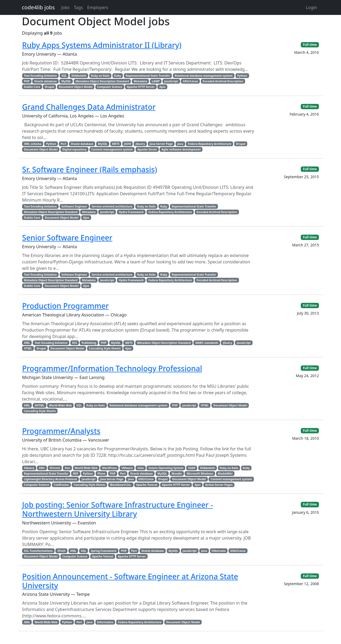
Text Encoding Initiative (40, 76)
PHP (27, 81)
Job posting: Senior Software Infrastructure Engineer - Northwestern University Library (117, 509)
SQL (64, 76)
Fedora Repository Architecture (210, 144)
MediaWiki (225, 474)
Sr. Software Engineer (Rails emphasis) (90, 169)
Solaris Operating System (166, 468)
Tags (78, 7)
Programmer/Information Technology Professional (112, 368)
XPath (61, 551)
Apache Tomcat (147, 485)
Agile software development (181, 149)
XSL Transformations (38, 551)
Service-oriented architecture (112, 206)
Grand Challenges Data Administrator (89, 107)
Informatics (105, 622)
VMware (127, 468)
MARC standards (207, 343)
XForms (55, 468)
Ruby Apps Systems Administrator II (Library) (102, 45)
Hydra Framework (131, 212)
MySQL (66, 81)
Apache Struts (147, 149)
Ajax (162, 87)
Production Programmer (65, 306)
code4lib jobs (38, 7)
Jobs (66, 7)
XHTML (40, 405)
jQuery (140, 144)
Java (180, 144)
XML (27, 343)
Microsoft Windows (200, 474)
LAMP (156, 81)
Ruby (117, 76)
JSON (128, 144)
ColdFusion (61, 485)
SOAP (192, 468)
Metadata (141, 81)
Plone (101, 474)
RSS (75, 343)
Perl (64, 144)
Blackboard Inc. (121, 485)
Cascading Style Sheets (105, 348)
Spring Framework (104, 551)
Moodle (177, 474)
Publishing (89, 343)
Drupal (49, 87)
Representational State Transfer (148, 76)
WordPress (109, 468)
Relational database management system (204, 76)
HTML (28, 348)
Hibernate (219, 551)
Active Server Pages (219, 485)
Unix (141, 468)
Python (242, 76)
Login (311, 7)
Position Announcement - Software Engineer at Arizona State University (130, 581)
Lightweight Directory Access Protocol (50, 479)
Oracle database (45, 81)
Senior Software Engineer (67, 238)
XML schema (33, 144)
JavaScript (171, 81)
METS (116, 144)
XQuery (29, 468)
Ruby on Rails (100, 76)
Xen (67, 468)
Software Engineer (74, 206)
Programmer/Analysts (61, 431)
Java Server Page (161, 144)
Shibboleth (79, 76)
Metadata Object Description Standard (102, 81)
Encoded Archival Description (223, 81)
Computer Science (110, 87)
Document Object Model (76, 87)
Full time (310, 45)
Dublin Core (32, 87)
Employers (98, 7)
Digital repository (74, 149)
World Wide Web (60, 405)
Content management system (112, 149)
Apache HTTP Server (141, 87)
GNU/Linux (190, 81)
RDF (76, 474)
